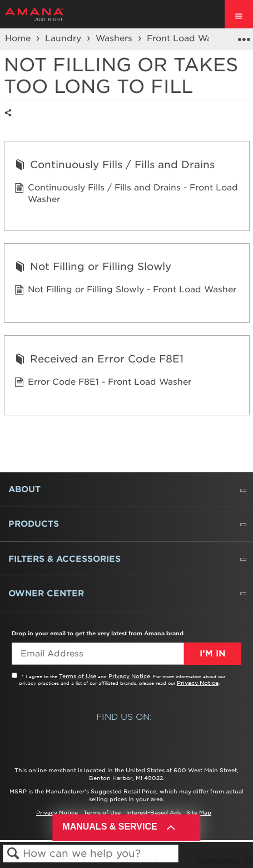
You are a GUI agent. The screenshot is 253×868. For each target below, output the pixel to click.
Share (11, 122)
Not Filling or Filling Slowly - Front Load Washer (125, 291)
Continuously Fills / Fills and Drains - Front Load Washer (126, 194)
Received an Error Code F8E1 (99, 360)
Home (19, 38)
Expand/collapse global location (244, 36)
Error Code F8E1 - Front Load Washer (103, 383)
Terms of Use (78, 676)
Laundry (65, 38)
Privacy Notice (129, 676)
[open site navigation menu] (239, 14)
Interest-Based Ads (153, 812)
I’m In (212, 654)
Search (13, 854)
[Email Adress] (98, 654)
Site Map (199, 812)
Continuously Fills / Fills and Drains (115, 166)
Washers (115, 38)
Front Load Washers (192, 38)
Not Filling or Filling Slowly (93, 268)
